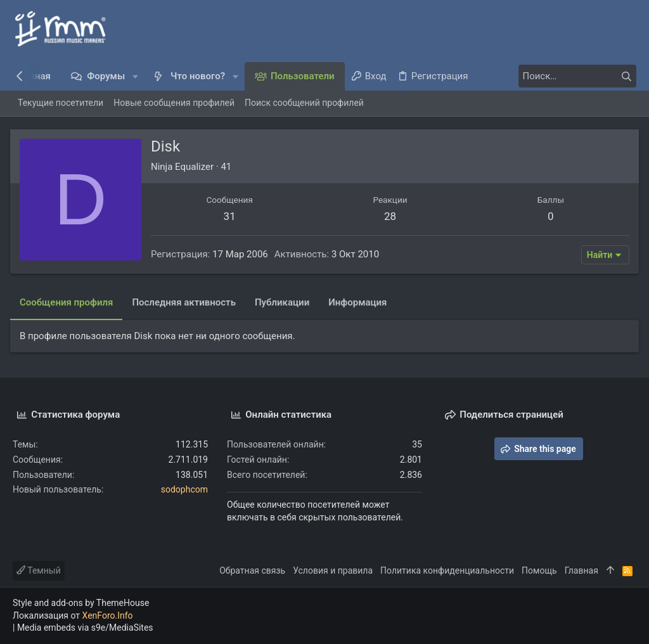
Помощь (539, 570)
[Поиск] (557, 76)
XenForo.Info (108, 615)
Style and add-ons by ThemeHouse (81, 603)
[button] (135, 76)
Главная (582, 570)
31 (231, 216)
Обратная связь (252, 570)
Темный (39, 570)
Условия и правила (333, 570)
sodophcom (184, 489)
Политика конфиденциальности (447, 570)
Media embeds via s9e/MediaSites (85, 628)
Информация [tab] (360, 302)
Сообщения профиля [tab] (69, 302)
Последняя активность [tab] (186, 302)
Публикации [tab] (285, 302)
